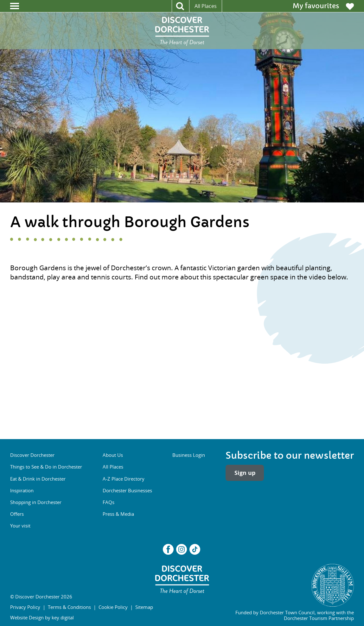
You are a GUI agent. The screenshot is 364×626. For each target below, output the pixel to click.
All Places (206, 6)
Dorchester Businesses (127, 490)
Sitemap (144, 607)
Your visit (20, 526)
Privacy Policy (25, 607)
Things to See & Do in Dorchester (46, 467)
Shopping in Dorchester (36, 502)
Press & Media (118, 514)
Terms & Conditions (69, 607)
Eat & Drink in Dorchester (38, 479)
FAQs (109, 502)
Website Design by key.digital (42, 617)
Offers (17, 514)
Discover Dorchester (32, 455)
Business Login (189, 455)
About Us (113, 455)
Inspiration (22, 490)
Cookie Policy (113, 607)
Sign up (245, 473)
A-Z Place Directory (124, 479)
